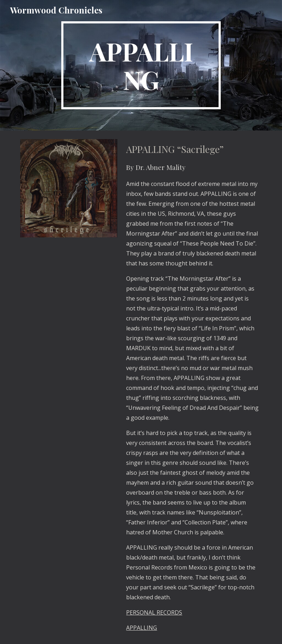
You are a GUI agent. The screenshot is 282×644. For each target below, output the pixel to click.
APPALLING (142, 628)
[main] (141, 65)
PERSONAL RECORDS (154, 612)
